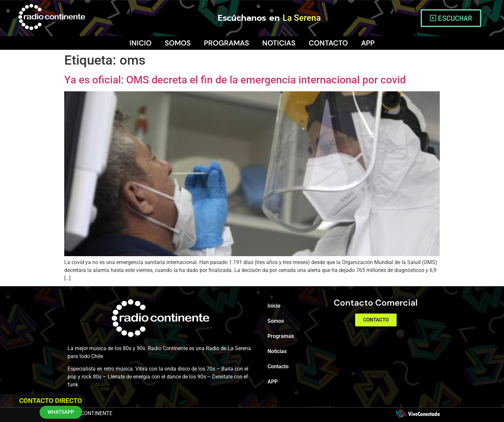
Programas (226, 43)
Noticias (279, 43)
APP (368, 43)
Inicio (140, 43)
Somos (178, 43)
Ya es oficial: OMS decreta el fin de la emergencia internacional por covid (235, 80)
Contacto (328, 43)
